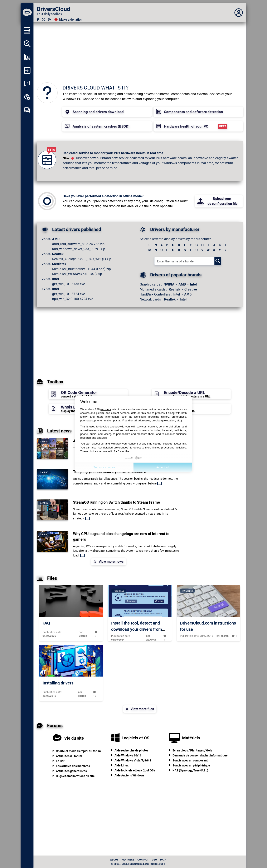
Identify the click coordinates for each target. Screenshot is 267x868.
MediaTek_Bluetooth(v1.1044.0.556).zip (81, 269)
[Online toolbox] (27, 97)
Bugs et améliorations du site (75, 776)
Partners (128, 860)
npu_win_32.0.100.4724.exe (73, 299)
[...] (159, 483)
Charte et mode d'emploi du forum (78, 751)
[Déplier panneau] (239, 13)
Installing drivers (58, 683)
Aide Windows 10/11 (128, 755)
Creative (191, 289)
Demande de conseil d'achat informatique (200, 755)
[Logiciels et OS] (115, 738)
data (163, 860)
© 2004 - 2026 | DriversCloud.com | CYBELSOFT (138, 864)
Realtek (174, 289)
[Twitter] (43, 20)
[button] (107, 112)
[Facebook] (38, 20)
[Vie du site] (57, 738)
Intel (193, 284)
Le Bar (60, 761)
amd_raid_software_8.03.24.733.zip (78, 244)
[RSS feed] (50, 20)
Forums (50, 726)
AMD (182, 284)
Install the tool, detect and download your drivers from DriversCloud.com (137, 629)
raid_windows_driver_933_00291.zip (79, 249)
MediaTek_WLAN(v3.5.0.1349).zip (77, 274)
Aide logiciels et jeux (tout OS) (135, 770)
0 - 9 (153, 245)
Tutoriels (119, 591)
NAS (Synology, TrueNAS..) (190, 770)
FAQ (46, 623)
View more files (140, 709)
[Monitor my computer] (27, 70)
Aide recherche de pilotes (131, 750)
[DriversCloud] (27, 13)
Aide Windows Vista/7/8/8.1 (133, 760)
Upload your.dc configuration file (217, 201)
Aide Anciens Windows (129, 775)
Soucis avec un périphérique (191, 765)
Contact (143, 860)
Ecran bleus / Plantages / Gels (192, 750)
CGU (154, 860)
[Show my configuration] (27, 57)
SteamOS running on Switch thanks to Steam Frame (116, 502)
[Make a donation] (68, 20)
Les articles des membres (73, 766)
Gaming (44, 441)
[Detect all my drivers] (27, 44)
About (114, 860)
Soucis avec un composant (190, 760)
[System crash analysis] (27, 84)
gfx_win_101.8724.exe (69, 294)
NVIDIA (169, 284)
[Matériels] (174, 738)
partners (106, 409)
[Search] (218, 261)
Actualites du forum (69, 756)
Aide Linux (122, 765)
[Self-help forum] (27, 110)
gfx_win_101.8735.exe (69, 284)
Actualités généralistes (71, 771)
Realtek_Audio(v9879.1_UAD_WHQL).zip (82, 259)
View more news (109, 562)
